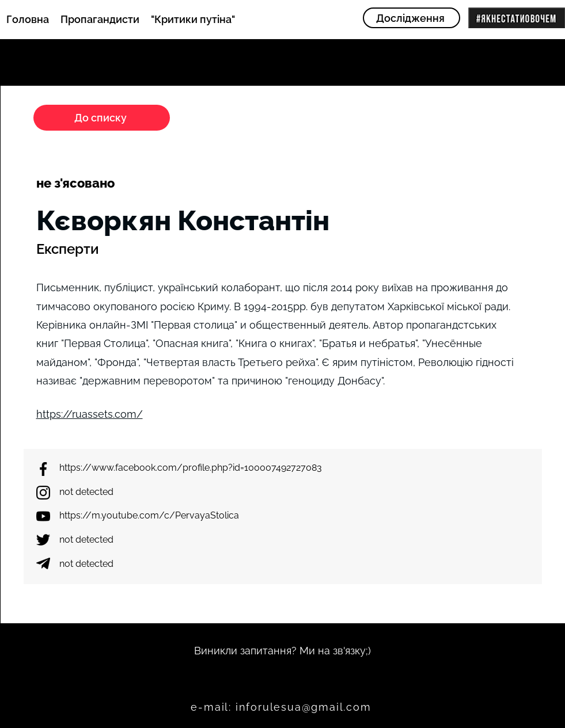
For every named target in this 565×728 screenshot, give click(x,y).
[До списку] (102, 118)
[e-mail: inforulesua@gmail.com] (282, 707)
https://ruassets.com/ (90, 414)
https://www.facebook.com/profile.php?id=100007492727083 (191, 468)
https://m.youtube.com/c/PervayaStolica (149, 515)
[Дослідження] (412, 18)
